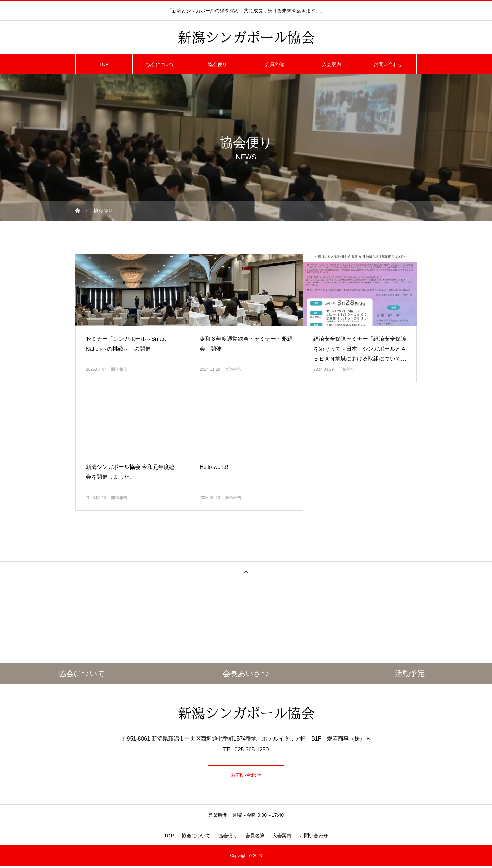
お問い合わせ (388, 64)
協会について (161, 64)
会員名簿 (274, 64)
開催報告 (119, 369)
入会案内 (331, 64)
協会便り (218, 64)
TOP (104, 64)
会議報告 (233, 369)
